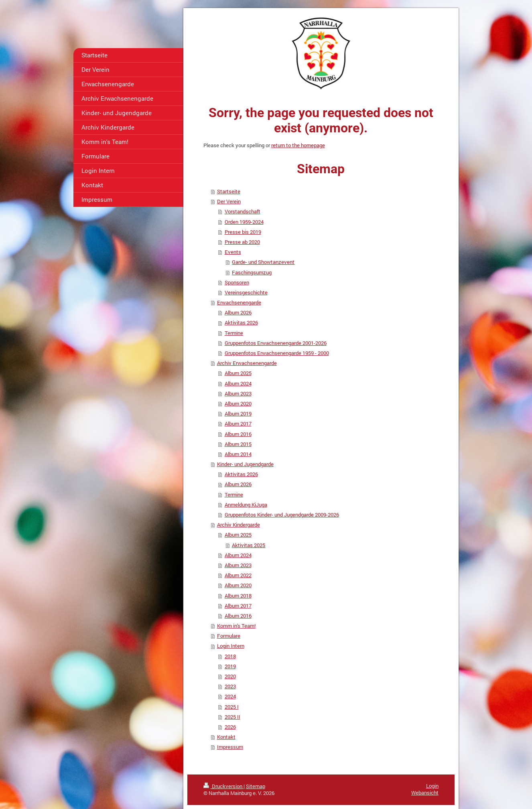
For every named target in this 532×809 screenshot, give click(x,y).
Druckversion (223, 786)
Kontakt (226, 737)
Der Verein (229, 201)
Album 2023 (238, 393)
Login (432, 786)
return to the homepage (298, 145)
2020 (230, 676)
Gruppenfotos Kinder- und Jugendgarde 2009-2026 (282, 515)
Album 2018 (238, 596)
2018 (230, 656)
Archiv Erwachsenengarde (247, 363)
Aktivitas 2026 (241, 322)
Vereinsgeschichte (246, 292)
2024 (230, 696)
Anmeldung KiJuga (246, 505)
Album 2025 (238, 373)
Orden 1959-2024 (244, 222)
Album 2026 (238, 312)
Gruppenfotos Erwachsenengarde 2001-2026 (276, 343)
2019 (230, 666)
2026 (230, 727)
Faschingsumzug (252, 272)
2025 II (232, 717)
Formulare (229, 636)
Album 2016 (238, 434)
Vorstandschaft (243, 211)
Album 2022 (238, 575)
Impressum (230, 747)
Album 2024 (238, 383)
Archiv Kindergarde (239, 525)
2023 (230, 686)
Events (233, 252)
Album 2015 (238, 444)
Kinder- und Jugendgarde (245, 464)
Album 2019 (238, 414)
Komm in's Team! (236, 626)
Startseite (229, 191)
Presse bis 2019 (243, 232)
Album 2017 (238, 424)
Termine (234, 333)
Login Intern (231, 646)
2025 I (232, 707)
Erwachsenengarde (239, 302)
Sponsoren (237, 282)
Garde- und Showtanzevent (263, 262)
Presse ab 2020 (242, 242)
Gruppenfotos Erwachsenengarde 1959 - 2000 (277, 353)
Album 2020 (238, 403)
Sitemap (256, 786)
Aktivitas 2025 (249, 545)
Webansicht (425, 793)
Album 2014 (238, 454)
